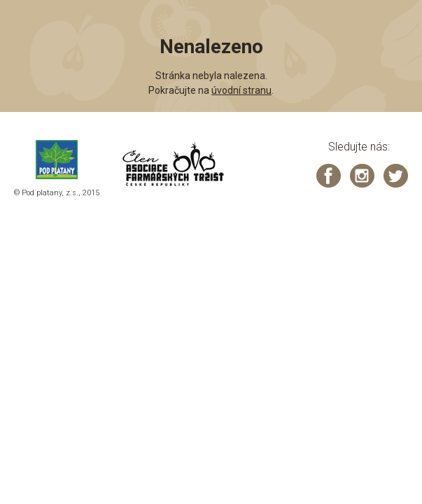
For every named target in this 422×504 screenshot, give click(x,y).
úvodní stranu (241, 90)
